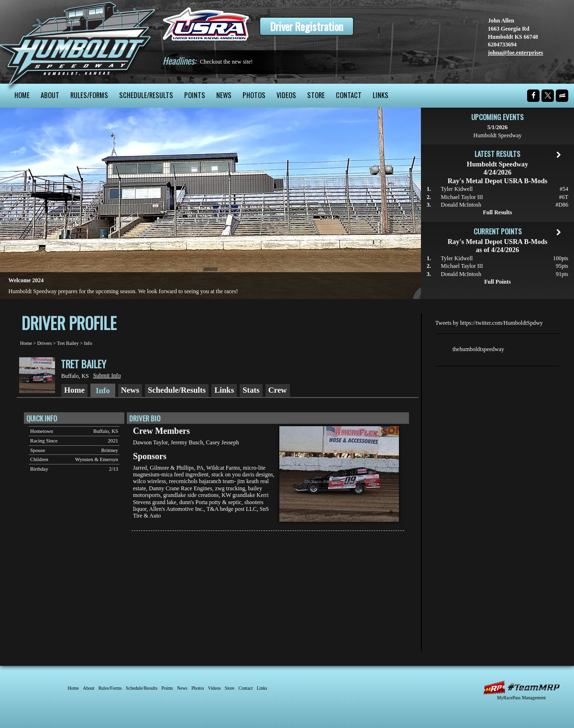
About (50, 95)
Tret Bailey (68, 343)
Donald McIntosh (461, 205)
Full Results (497, 212)
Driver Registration (307, 26)
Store (316, 95)
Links (381, 95)
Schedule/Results (146, 95)
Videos (286, 95)
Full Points (497, 282)
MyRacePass (521, 688)
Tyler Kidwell (457, 189)
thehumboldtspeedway (478, 349)
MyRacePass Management (521, 698)
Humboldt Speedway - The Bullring (78, 42)
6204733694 (502, 44)
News (224, 95)
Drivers (45, 343)
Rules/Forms (89, 95)
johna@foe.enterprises (515, 53)
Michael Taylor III (462, 197)
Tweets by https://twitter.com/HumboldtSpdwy (489, 323)
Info (88, 343)
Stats (251, 390)
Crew (278, 390)
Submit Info (107, 375)
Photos (254, 95)
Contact (349, 95)
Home (22, 95)
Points (195, 95)
